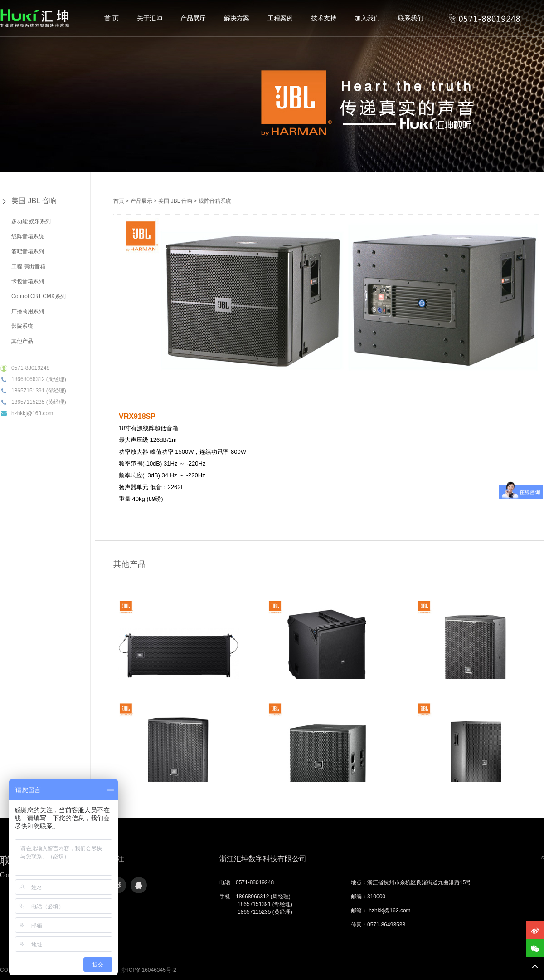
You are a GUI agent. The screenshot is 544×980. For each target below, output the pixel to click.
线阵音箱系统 (28, 236)
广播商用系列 (28, 311)
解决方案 (237, 18)
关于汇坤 (150, 18)
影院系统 (22, 326)
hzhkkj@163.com (389, 911)
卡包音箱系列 (28, 281)
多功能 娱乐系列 (31, 221)
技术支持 (324, 18)
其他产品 (22, 341)
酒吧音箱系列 (28, 251)
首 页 (112, 18)
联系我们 (411, 18)
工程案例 (280, 18)
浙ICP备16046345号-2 (149, 970)
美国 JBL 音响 (34, 201)
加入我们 (367, 18)
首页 (119, 201)
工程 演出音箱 (28, 266)
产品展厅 (193, 18)
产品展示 (141, 201)
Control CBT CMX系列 (39, 296)
